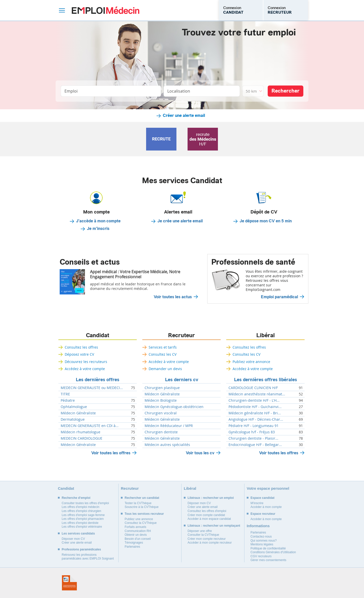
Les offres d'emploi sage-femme (83, 515)
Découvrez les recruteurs (86, 362)
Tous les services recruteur (144, 514)
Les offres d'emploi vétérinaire (82, 527)
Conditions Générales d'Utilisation (273, 552)
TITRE (65, 394)
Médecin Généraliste (78, 413)
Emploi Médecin (106, 10)
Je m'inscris (98, 229)
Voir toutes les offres (111, 453)
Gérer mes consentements (268, 560)
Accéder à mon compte (266, 507)
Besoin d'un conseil (138, 539)
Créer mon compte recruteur (207, 539)
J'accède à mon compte (98, 221)
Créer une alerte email (184, 116)
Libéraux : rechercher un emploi (211, 498)
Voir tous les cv (200, 453)
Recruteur (181, 335)
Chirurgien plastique (162, 388)
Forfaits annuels (135, 527)
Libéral (266, 335)
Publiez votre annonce (251, 362)
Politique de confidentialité (268, 548)
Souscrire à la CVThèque (142, 507)
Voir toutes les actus (173, 297)
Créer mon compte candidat (206, 515)
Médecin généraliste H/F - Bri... (255, 413)
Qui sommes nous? (264, 541)
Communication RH (138, 531)
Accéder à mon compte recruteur (210, 543)
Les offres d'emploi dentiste (80, 523)
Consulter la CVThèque (203, 535)
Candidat (98, 335)
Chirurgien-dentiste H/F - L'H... (254, 400)
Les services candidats (78, 533)
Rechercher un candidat (142, 498)
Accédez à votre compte (85, 369)
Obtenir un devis (136, 535)
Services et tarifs (163, 347)
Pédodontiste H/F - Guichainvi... (255, 407)
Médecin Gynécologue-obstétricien (174, 407)
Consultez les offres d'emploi (207, 511)
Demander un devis (165, 369)
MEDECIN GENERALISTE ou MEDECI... (92, 388)
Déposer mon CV (73, 539)
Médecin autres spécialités (167, 445)
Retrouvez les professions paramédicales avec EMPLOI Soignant (88, 557)
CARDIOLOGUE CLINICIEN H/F (253, 388)
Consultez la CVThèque (141, 523)
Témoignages (134, 543)
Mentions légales (262, 544)
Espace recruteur (263, 514)
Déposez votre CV (79, 354)
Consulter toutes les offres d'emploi (85, 503)
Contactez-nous (261, 537)
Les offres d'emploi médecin (81, 507)
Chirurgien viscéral (161, 413)
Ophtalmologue (74, 407)
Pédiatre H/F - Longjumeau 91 (254, 426)
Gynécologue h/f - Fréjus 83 (252, 432)
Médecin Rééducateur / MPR (169, 426)
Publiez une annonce (139, 519)
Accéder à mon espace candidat (209, 519)
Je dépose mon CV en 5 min (266, 221)
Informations (258, 526)
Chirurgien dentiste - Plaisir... (253, 438)
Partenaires (132, 547)
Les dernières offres (98, 380)
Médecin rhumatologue (81, 432)
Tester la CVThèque (138, 503)
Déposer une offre (200, 531)
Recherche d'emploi (76, 498)
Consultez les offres (81, 347)
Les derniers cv (182, 380)
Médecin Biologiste (161, 400)
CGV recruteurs (261, 556)
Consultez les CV (163, 354)
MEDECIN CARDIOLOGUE (82, 438)
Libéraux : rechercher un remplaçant (214, 526)
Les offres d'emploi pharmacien (83, 519)
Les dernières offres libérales (266, 380)
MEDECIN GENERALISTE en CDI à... (90, 426)
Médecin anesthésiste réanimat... (257, 394)
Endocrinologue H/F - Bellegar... (255, 445)
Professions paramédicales (81, 549)
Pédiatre (68, 400)
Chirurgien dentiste (161, 432)
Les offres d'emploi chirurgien (81, 511)
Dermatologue (73, 419)
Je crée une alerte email (180, 221)
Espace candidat (263, 498)
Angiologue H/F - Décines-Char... (256, 419)
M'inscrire (257, 503)
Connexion (233, 10)
